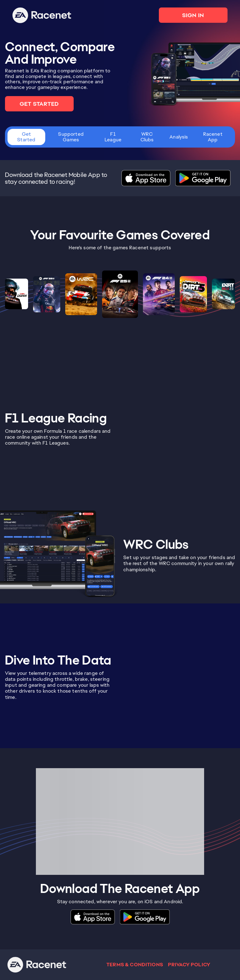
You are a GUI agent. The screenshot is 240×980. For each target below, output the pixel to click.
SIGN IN (193, 15)
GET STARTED (39, 104)
